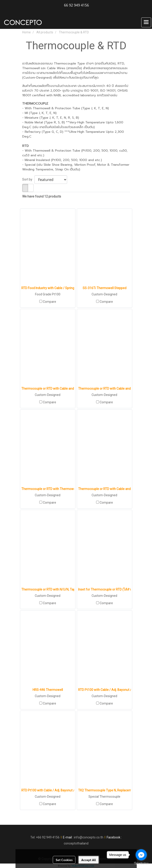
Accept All (89, 860)
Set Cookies (64, 860)
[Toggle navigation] (146, 22)
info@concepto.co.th (89, 837)
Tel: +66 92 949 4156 (45, 837)
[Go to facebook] (141, 855)
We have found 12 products (42, 196)
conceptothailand (76, 843)
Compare (50, 302)
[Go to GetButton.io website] (141, 863)
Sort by (28, 179)
